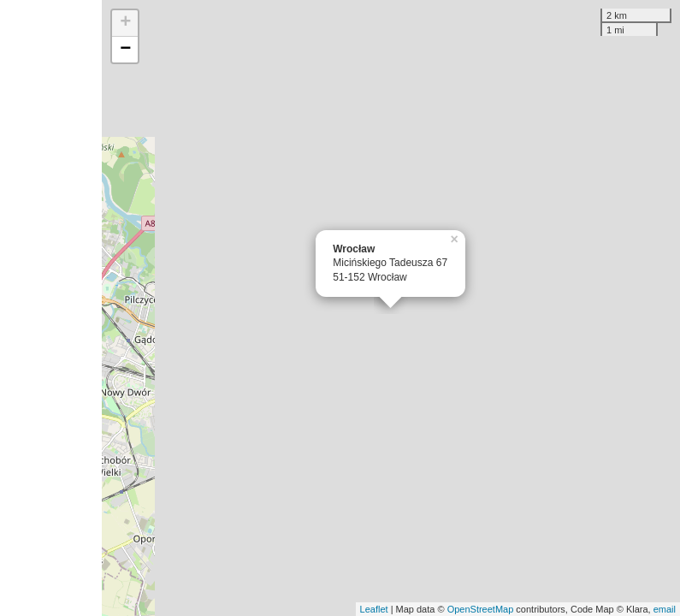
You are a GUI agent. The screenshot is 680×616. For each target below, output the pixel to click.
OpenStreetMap (481, 609)
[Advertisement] (51, 308)
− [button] (125, 50)
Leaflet (374, 609)
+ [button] (125, 23)
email (665, 609)
